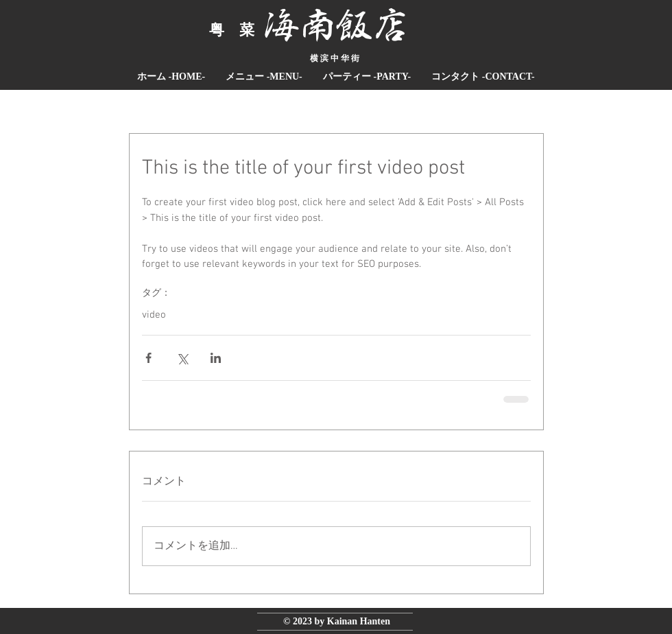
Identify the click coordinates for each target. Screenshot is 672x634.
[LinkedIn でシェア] (216, 358)
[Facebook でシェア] (148, 358)
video (154, 315)
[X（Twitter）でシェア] (182, 358)
